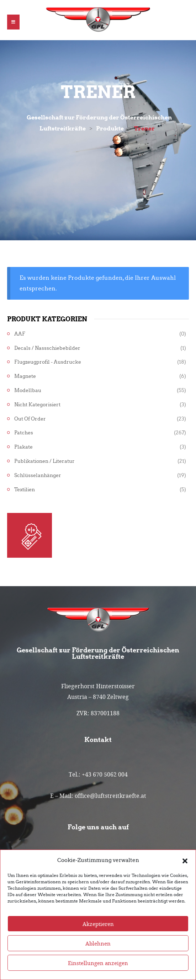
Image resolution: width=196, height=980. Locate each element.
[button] (185, 872)
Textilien (25, 490)
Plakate (23, 447)
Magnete (25, 376)
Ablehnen (98, 955)
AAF (20, 334)
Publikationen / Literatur (44, 461)
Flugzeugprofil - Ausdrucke (48, 362)
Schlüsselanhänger (38, 475)
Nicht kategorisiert (37, 405)
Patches (24, 433)
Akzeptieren (98, 936)
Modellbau (28, 390)
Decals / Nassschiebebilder (47, 348)
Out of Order (30, 419)
